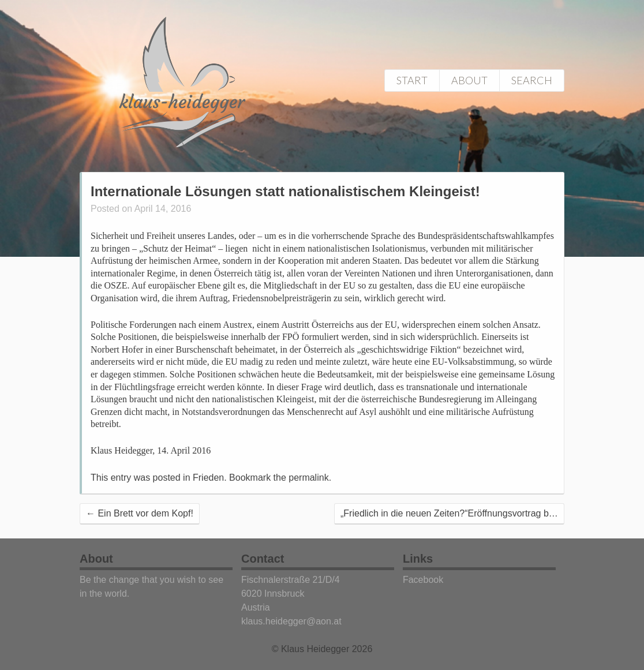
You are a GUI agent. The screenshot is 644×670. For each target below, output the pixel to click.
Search (532, 80)
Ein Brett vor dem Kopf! (140, 513)
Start (412, 80)
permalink (308, 478)
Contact (263, 559)
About (469, 80)
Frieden (208, 478)
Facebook (423, 580)
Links (418, 559)
